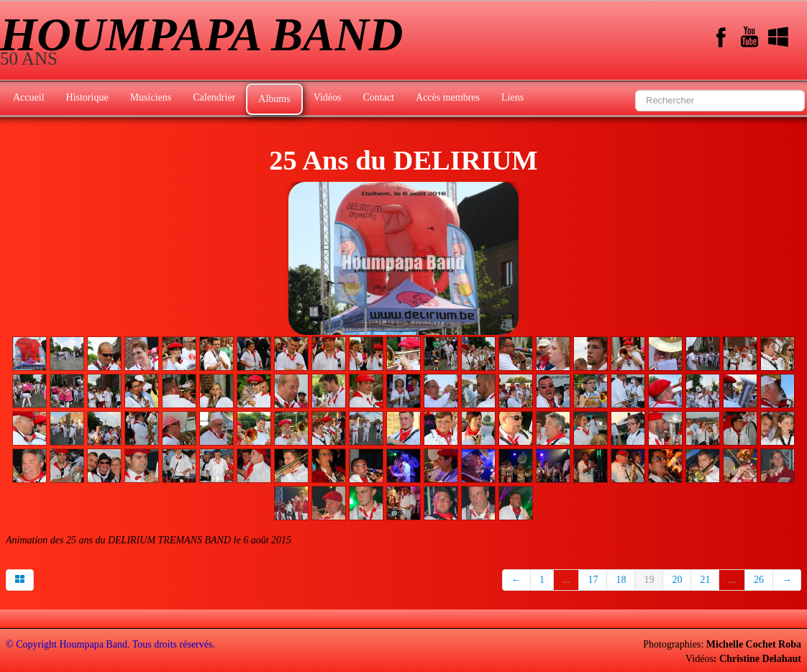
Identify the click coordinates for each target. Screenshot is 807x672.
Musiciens (151, 97)
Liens (512, 97)
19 (649, 580)
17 (593, 580)
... (566, 580)
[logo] (207, 42)
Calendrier (214, 97)
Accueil (29, 97)
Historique (87, 97)
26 (759, 580)
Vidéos (328, 97)
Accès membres (448, 97)
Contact (378, 97)
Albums (274, 99)
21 (705, 580)
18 (621, 580)
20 (677, 580)
